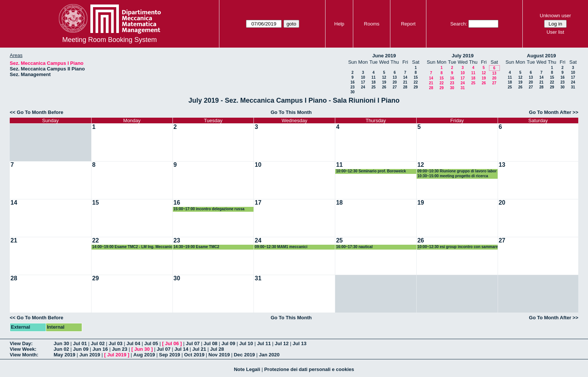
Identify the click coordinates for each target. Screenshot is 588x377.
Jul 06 (172, 343)
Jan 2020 (269, 355)
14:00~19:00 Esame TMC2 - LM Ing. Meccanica (132, 247)
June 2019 (384, 56)
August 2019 (541, 56)
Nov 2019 (219, 355)
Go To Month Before (40, 112)
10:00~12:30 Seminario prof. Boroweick (371, 171)
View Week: (23, 349)
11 (373, 77)
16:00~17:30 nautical (354, 247)
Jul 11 (264, 343)
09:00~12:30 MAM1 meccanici (281, 247)
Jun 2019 (90, 355)
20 (395, 82)
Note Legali (247, 369)
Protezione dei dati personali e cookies (309, 369)
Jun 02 (61, 349)
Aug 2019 (144, 355)
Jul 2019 (117, 355)
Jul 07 (193, 343)
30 (352, 92)
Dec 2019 (244, 355)
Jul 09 (228, 343)
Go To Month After (550, 112)
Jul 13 (299, 343)
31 (463, 88)
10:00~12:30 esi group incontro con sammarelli (458, 247)
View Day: (21, 343)
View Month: (24, 355)
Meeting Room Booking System (109, 40)
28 (405, 87)
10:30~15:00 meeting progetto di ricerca (453, 176)
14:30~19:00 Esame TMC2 (196, 247)
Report (408, 24)
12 (384, 77)
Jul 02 (98, 343)
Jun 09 (81, 349)
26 (384, 87)
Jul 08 (211, 343)
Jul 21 (199, 349)
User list (555, 32)
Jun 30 (61, 343)
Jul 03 (116, 343)
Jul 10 (246, 343)
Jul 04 (133, 343)
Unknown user (555, 16)
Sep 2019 (169, 355)
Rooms (372, 24)
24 (363, 87)
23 (352, 87)
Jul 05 (151, 343)
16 (352, 82)
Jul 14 (181, 349)
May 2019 (64, 355)
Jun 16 (100, 349)
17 (363, 82)
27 (395, 87)
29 (416, 87)
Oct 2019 (194, 355)
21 (405, 82)
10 (363, 77)
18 (373, 82)
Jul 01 (80, 343)
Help (339, 24)
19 (384, 82)
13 (395, 77)
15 (416, 77)
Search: (459, 24)
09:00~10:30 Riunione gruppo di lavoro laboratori (457, 171)
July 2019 (463, 56)
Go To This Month (291, 112)
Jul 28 (217, 349)
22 (416, 82)
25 (373, 87)
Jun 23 (119, 349)
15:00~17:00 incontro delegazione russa (209, 209)
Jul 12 (282, 343)
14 (405, 77)
